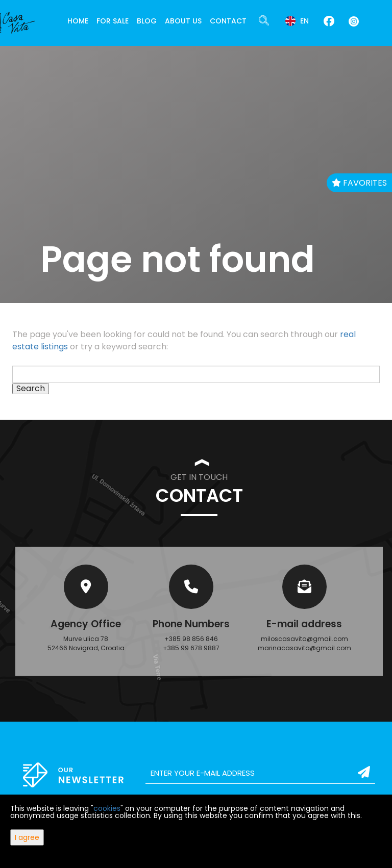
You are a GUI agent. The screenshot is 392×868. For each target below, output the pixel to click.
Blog (147, 21)
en (297, 21)
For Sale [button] (113, 21)
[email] (260, 773)
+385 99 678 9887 (191, 648)
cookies (107, 808)
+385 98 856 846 (191, 639)
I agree (27, 837)
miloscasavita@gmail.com (304, 639)
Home (78, 21)
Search (31, 389)
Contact (228, 21)
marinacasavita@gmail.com (304, 648)
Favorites (359, 183)
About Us (183, 21)
